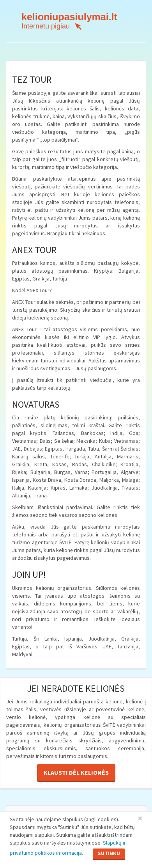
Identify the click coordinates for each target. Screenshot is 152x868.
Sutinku (109, 853)
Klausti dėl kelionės (76, 772)
